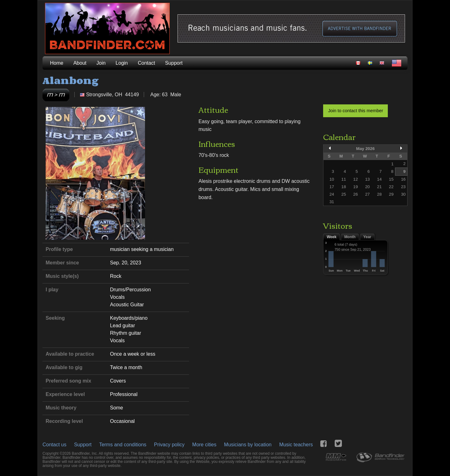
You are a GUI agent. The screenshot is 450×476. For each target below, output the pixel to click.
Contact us (54, 445)
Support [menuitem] (174, 63)
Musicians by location (248, 445)
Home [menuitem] (57, 63)
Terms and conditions (123, 445)
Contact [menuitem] (146, 63)
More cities (204, 445)
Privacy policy (169, 445)
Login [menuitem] (122, 63)
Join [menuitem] (101, 63)
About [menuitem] (80, 63)
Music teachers (296, 445)
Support (83, 445)
